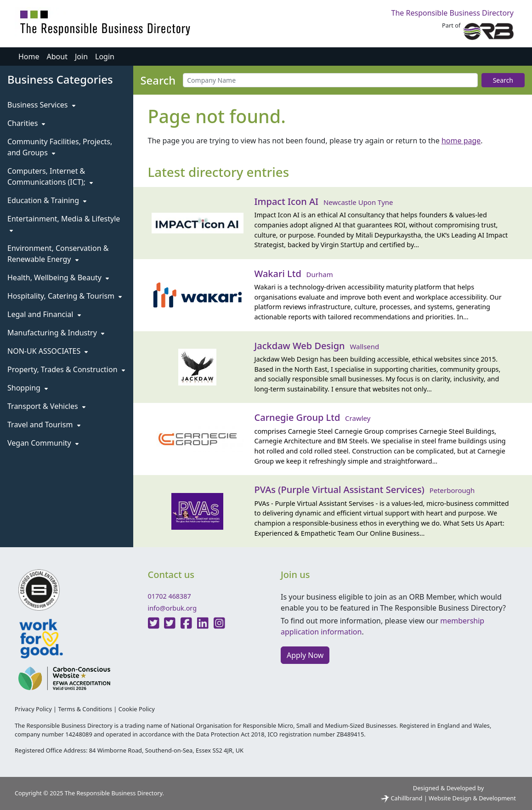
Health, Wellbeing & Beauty (58, 278)
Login (105, 57)
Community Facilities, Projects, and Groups (60, 147)
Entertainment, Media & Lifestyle (64, 223)
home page (461, 141)
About (57, 57)
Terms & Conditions (85, 709)
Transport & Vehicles (46, 406)
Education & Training (47, 200)
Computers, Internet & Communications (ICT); (50, 176)
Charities (26, 123)
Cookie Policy (137, 709)
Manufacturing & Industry (56, 333)
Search (503, 80)
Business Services (41, 105)
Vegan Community (43, 443)
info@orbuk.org (173, 608)
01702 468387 (170, 596)
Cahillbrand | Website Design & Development (448, 799)
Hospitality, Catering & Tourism (65, 296)
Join (81, 57)
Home (29, 57)
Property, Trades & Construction (66, 369)
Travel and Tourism (44, 425)
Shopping (28, 388)
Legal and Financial (44, 314)
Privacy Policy (33, 709)
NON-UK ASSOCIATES (48, 351)
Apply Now (305, 655)
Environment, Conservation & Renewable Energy (58, 254)
